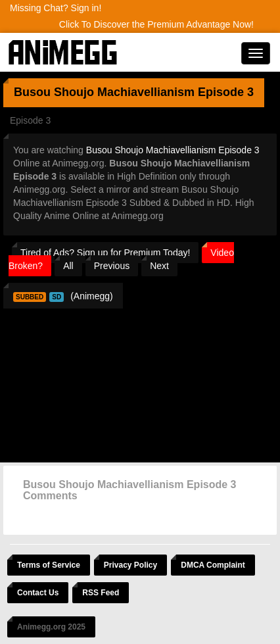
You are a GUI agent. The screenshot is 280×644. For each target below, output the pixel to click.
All (68, 266)
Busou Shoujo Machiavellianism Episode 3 (173, 150)
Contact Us (38, 593)
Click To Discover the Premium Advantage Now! (156, 24)
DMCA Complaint (213, 565)
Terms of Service (49, 565)
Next (159, 266)
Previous (112, 266)
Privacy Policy (130, 565)
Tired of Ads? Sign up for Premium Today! (105, 253)
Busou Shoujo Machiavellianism (104, 92)
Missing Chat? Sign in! (56, 8)
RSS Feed (101, 593)
